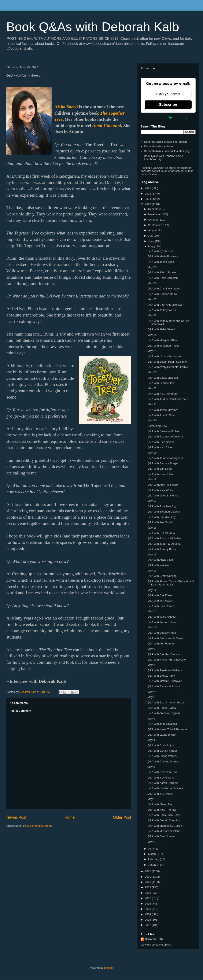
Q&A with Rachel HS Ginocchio (167, 660)
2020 (148, 882)
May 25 (152, 335)
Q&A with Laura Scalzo (161, 735)
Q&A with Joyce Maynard (163, 410)
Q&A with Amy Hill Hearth (163, 485)
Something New (157, 426)
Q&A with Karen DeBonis (163, 783)
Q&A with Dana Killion (161, 474)
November (155, 214)
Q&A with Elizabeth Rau (162, 772)
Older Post (122, 817)
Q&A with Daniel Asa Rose (164, 815)
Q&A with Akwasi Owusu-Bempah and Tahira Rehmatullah (171, 583)
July (151, 236)
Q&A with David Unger (161, 836)
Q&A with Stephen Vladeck (164, 512)
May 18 (152, 479)
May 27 (152, 299)
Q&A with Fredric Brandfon (164, 820)
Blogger (109, 968)
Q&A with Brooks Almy (161, 676)
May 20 (152, 420)
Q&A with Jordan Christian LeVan (168, 399)
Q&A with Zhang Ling (160, 804)
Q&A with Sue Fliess (160, 595)
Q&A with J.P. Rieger (160, 794)
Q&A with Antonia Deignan (164, 713)
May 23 (152, 372)
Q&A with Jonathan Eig (161, 506)
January (154, 865)
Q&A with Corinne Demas (163, 761)
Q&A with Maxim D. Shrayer (164, 681)
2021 (148, 877)
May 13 (152, 571)
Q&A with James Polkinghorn (165, 458)
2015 (148, 909)
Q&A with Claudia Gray (161, 517)
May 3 (151, 767)
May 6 (151, 697)
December (155, 209)
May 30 (152, 267)
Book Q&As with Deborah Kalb (93, 27)
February (154, 859)
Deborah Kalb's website (158, 146)
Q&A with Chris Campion (163, 278)
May (151, 246)
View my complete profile (156, 945)
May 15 (152, 554)
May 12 (152, 590)
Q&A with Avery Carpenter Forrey (168, 367)
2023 (148, 204)
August (153, 230)
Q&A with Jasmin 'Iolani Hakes (166, 702)
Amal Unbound (107, 126)
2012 (148, 925)
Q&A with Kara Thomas (162, 810)
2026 (148, 188)
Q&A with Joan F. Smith (162, 415)
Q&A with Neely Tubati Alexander (168, 729)
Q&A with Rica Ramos (161, 606)
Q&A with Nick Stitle (160, 447)
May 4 (151, 740)
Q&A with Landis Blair (161, 383)
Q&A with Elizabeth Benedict (165, 356)
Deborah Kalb (154, 939)
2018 (148, 893)
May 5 (151, 719)
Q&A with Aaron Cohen (161, 622)
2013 (148, 920)
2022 (148, 871)
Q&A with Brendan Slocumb (164, 654)
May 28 (152, 283)
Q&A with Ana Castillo (161, 522)
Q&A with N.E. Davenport (163, 394)
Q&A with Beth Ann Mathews (165, 305)
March (152, 854)
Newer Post (16, 817)
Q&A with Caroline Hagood (164, 289)
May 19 (152, 453)
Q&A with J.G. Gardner (161, 778)
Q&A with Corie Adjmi (160, 745)
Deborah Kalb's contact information (165, 142)
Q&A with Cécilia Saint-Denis (165, 788)
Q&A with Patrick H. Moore (164, 686)
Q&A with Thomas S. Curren (165, 826)
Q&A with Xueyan (158, 565)
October (154, 220)
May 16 (152, 528)
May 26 (152, 315)
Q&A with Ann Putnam (161, 644)
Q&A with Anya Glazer (161, 560)
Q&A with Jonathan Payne (163, 346)
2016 (148, 904)
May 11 (152, 611)
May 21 (152, 404)
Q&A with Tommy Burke (162, 549)
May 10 (152, 627)
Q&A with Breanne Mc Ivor (163, 431)
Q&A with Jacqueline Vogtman (166, 437)
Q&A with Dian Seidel (160, 442)
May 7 (151, 692)
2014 (148, 914)
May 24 (152, 351)
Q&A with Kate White (160, 490)
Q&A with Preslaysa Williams (165, 670)
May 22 (152, 388)
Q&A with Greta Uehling (162, 576)
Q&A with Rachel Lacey (162, 708)
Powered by (168, 117)
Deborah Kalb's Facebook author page (167, 151)
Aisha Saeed (66, 107)
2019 (148, 887)
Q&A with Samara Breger (163, 463)
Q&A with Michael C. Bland (164, 831)
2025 (148, 194)
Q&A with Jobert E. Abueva (164, 544)
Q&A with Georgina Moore (163, 495)
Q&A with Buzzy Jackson (163, 378)
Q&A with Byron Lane (160, 251)
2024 (148, 199)
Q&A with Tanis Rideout (162, 617)
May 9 (151, 649)
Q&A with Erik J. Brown (162, 272)
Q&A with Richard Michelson (165, 538)
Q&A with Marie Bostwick (163, 256)
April (151, 849)
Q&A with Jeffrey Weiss (162, 310)
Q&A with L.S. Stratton (161, 533)
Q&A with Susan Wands (162, 756)
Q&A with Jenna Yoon (161, 262)
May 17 (152, 501)
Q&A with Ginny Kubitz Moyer (165, 638)
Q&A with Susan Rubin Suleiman (167, 362)
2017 (148, 898)
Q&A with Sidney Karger (162, 751)
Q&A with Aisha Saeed (161, 329)
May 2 (151, 799)
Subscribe (168, 105)
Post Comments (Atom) (38, 826)
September (155, 225)
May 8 (151, 665)
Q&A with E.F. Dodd (159, 469)
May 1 (151, 842)
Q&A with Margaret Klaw (162, 340)
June (152, 241)
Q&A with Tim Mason (160, 601)
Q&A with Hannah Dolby (162, 294)
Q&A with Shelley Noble (162, 633)
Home (70, 817)
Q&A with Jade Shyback (162, 724)
